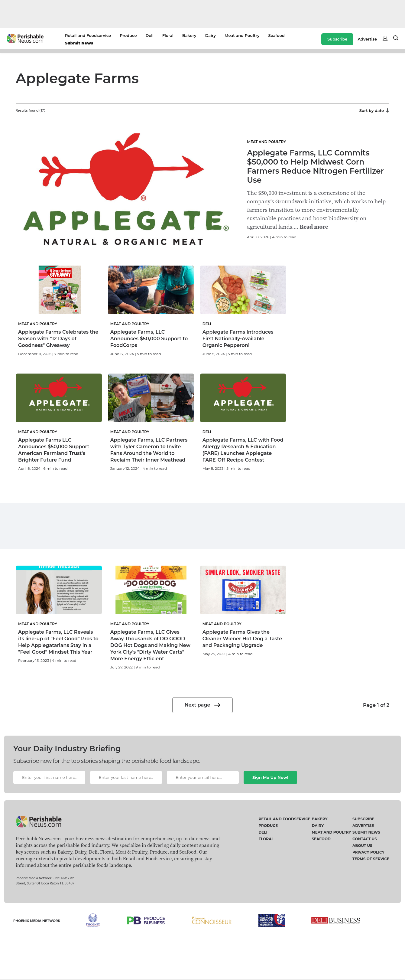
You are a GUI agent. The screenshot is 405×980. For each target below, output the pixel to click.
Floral (168, 35)
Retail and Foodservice (88, 35)
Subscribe (337, 39)
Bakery (189, 35)
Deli (149, 35)
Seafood (276, 35)
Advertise (367, 39)
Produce (128, 35)
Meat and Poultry (242, 35)
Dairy (211, 35)
